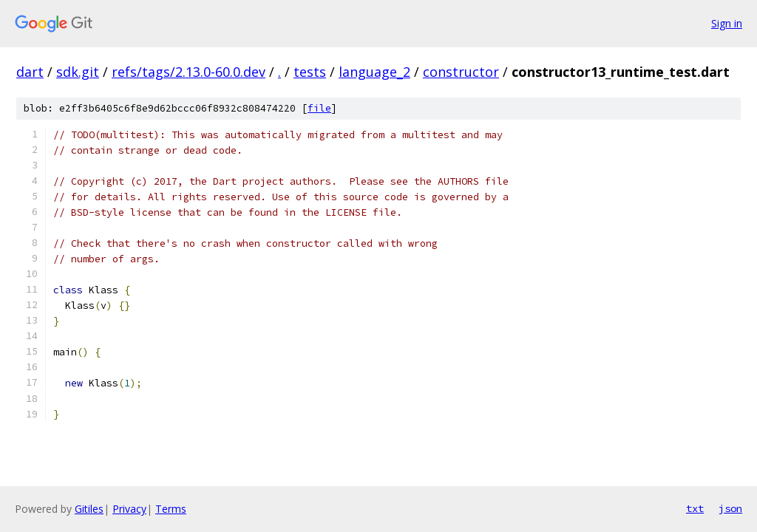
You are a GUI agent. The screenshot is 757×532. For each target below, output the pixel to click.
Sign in (727, 23)
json (730, 508)
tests (310, 72)
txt (695, 508)
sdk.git (78, 72)
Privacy (129, 509)
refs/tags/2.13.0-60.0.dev (189, 72)
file (319, 108)
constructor (461, 72)
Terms (171, 509)
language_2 (374, 72)
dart (30, 72)
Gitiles (89, 509)
